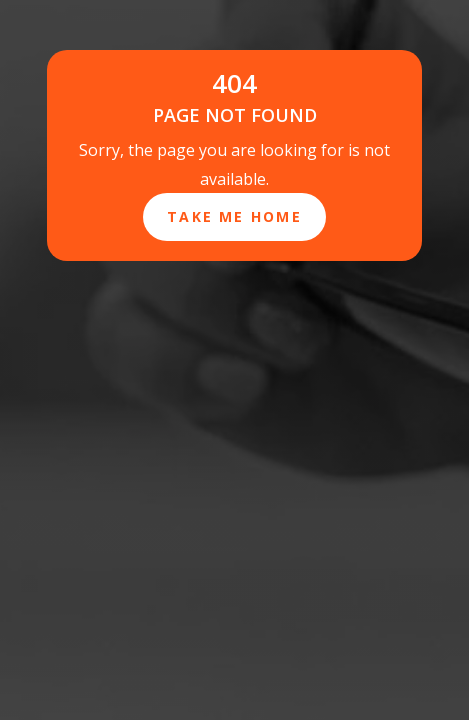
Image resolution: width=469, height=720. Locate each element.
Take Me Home (234, 216)
